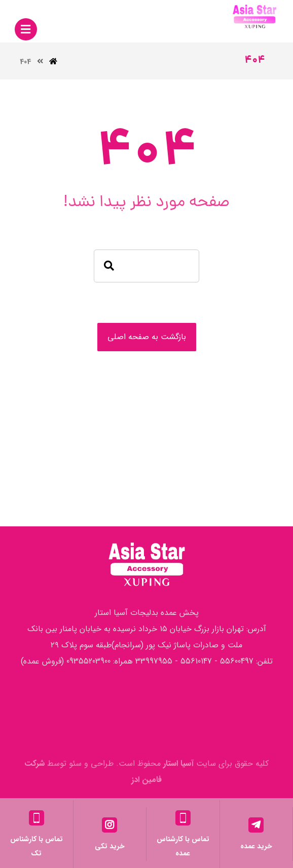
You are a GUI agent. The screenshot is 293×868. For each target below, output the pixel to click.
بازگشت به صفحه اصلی (147, 337)
